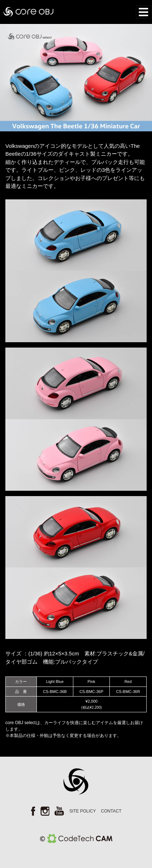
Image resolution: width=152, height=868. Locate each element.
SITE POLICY (83, 811)
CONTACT (111, 811)
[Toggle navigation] (144, 12)
